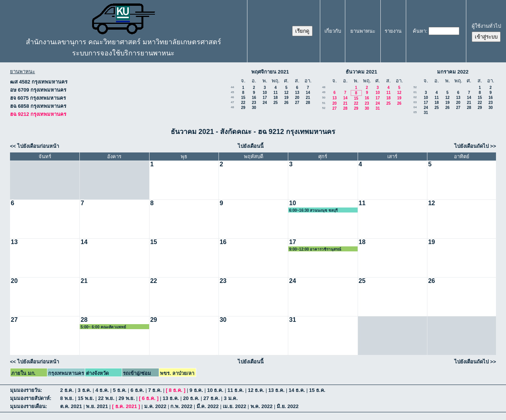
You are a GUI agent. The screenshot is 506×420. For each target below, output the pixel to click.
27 (297, 103)
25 (275, 103)
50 (324, 98)
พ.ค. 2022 (262, 406)
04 (415, 107)
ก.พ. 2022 (181, 406)
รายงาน (393, 31)
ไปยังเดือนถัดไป (472, 146)
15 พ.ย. (86, 398)
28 (308, 103)
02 (415, 97)
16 (254, 98)
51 (324, 103)
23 (254, 103)
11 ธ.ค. (235, 390)
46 (233, 97)
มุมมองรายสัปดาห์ (30, 398)
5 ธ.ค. (120, 390)
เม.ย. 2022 (235, 406)
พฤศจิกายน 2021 (270, 72)
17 (265, 98)
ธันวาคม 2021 (361, 72)
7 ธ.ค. (155, 390)
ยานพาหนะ (363, 31)
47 (233, 102)
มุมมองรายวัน (25, 390)
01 (415, 92)
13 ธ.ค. (276, 390)
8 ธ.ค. (176, 390)
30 (254, 108)
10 (265, 93)
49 (324, 92)
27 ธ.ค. (212, 398)
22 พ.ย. (106, 398)
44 (233, 87)
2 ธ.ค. (67, 390)
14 (308, 93)
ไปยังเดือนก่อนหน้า (38, 146)
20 (297, 98)
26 (286, 103)
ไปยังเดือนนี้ (251, 146)
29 (243, 108)
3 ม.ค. (231, 398)
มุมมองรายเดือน (28, 406)
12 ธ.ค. (256, 390)
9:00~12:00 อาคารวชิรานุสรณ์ (315, 249)
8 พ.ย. (67, 398)
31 (377, 108)
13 (297, 93)
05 (415, 112)
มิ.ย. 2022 (288, 406)
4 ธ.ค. (102, 390)
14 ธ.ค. (297, 390)
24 (265, 103)
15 (243, 98)
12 (286, 93)
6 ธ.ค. (137, 390)
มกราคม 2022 (453, 72)
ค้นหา (419, 31)
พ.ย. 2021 (97, 406)
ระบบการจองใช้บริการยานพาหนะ (123, 53)
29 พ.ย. (127, 398)
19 (286, 98)
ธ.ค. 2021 (126, 406)
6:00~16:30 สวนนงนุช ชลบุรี (313, 210)
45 (233, 92)
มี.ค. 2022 (208, 406)
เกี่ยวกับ (333, 31)
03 (415, 102)
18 (275, 98)
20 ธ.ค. (191, 398)
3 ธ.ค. (85, 390)
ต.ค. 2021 (71, 406)
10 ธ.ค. (215, 390)
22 (243, 103)
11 (275, 93)
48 (233, 107)
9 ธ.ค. (196, 390)
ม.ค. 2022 (155, 406)
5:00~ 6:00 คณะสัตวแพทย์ (103, 327)
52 (324, 108)
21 (308, 98)
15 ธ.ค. (317, 390)
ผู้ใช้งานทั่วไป (486, 26)
